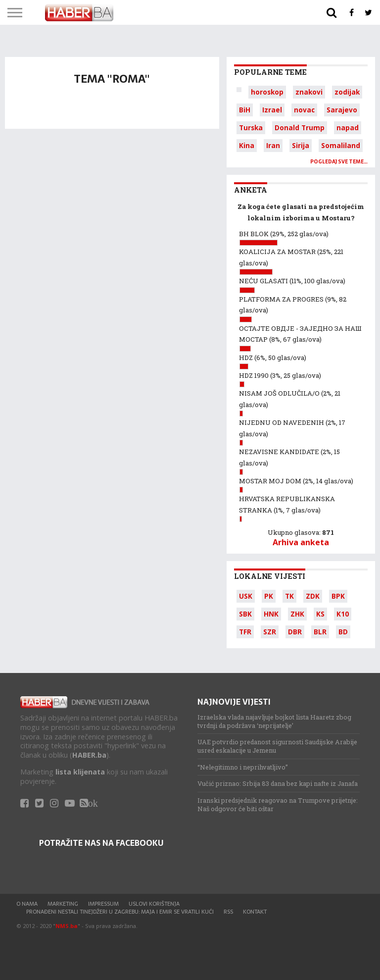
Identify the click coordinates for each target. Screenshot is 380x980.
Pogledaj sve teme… (339, 162)
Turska (251, 128)
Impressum (103, 904)
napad (348, 128)
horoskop (267, 92)
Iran (273, 145)
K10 (343, 614)
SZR (270, 632)
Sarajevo (342, 110)
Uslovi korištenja (154, 904)
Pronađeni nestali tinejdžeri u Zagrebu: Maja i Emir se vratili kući (120, 912)
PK (269, 596)
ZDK (313, 596)
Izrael (272, 110)
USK (246, 596)
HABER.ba (89, 755)
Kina (247, 145)
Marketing (63, 904)
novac (304, 110)
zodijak (347, 92)
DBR (295, 632)
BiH (245, 110)
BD (343, 632)
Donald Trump (300, 128)
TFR (245, 632)
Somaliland (341, 145)
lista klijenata (80, 772)
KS (320, 614)
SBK (245, 614)
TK (289, 596)
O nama (27, 904)
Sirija (301, 145)
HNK (271, 614)
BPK (338, 596)
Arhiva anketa (301, 542)
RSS (228, 912)
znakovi (309, 92)
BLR (320, 632)
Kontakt (255, 912)
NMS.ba (67, 926)
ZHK (297, 614)
